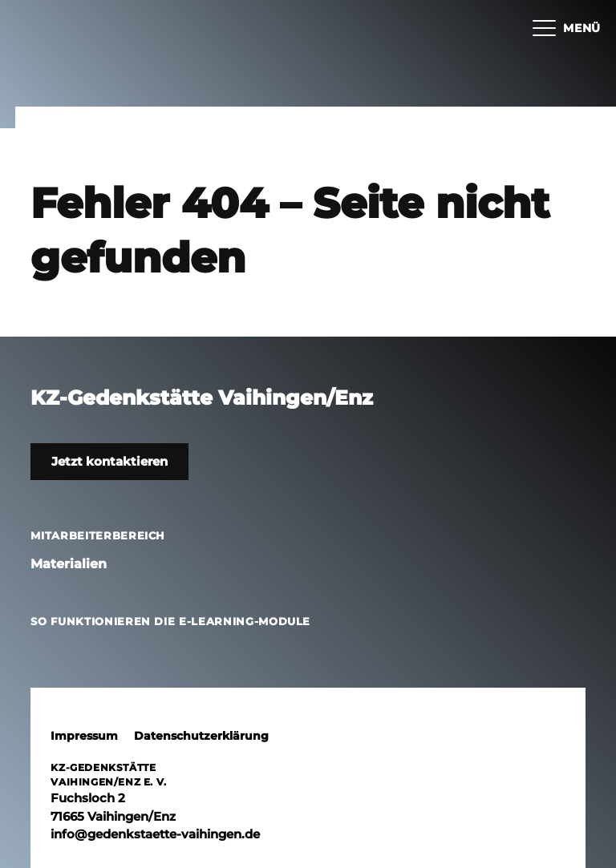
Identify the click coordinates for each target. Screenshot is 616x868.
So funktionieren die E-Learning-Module (170, 621)
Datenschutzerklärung (201, 736)
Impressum (84, 736)
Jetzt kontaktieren (109, 461)
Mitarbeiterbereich (98, 535)
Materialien (69, 564)
